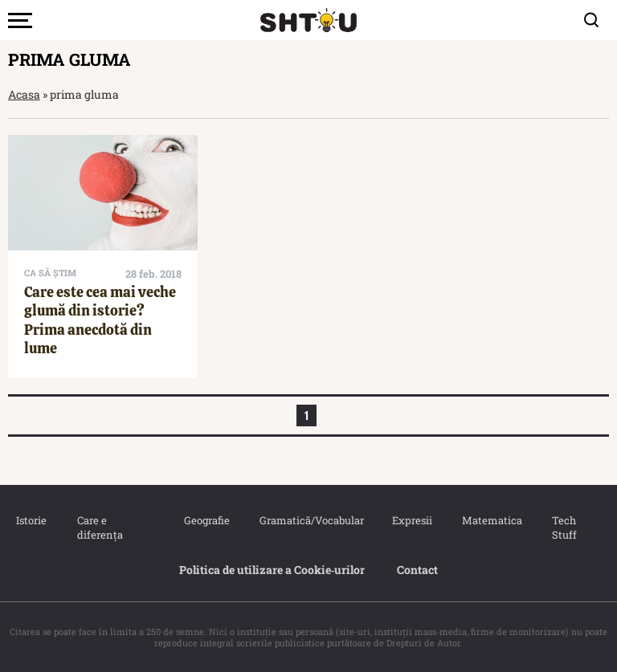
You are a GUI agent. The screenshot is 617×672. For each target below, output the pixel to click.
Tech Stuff (564, 527)
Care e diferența (100, 527)
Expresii (411, 520)
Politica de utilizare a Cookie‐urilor (272, 570)
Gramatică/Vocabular (309, 520)
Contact (417, 570)
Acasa (24, 94)
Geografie (206, 520)
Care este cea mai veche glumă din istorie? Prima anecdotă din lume (100, 320)
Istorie (31, 520)
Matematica (491, 520)
